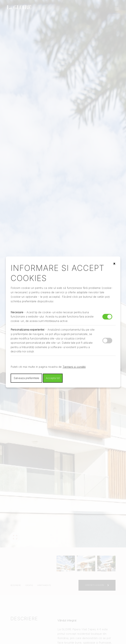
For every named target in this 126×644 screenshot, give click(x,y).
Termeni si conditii (74, 367)
